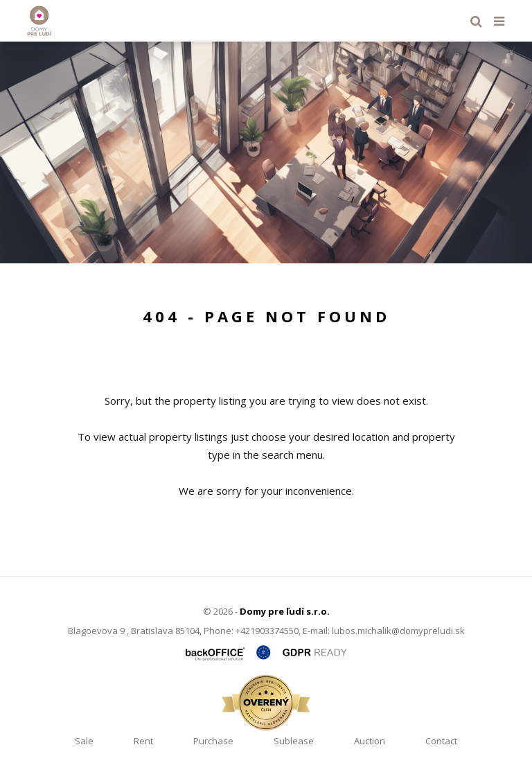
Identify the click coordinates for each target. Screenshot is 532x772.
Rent (143, 741)
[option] (266, 152)
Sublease (294, 741)
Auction (370, 741)
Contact (441, 741)
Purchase (213, 741)
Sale (84, 741)
